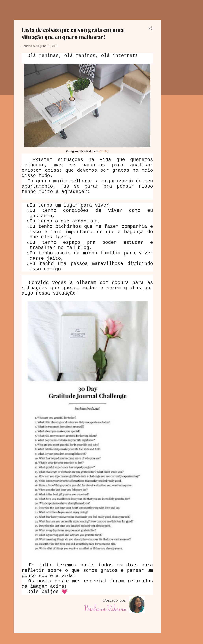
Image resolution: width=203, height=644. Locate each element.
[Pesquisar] (187, 11)
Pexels (103, 151)
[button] (151, 29)
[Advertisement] (177, 79)
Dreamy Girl (37, 9)
